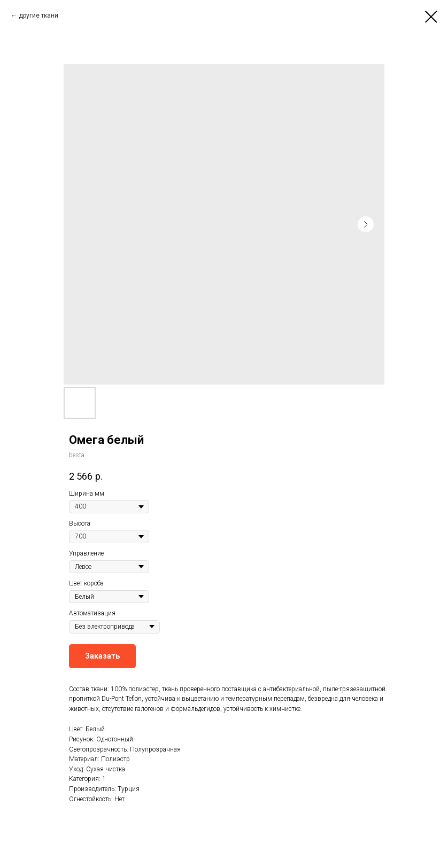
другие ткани (38, 15)
